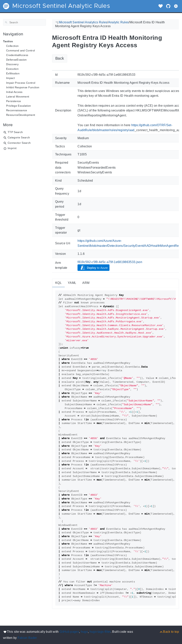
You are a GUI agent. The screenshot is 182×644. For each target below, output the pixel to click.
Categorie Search (19, 137)
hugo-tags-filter (100, 632)
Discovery (12, 64)
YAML (72, 283)
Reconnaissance (17, 110)
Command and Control (20, 50)
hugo (84, 632)
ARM (86, 283)
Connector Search (19, 143)
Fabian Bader (27, 638)
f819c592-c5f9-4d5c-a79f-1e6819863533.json (110, 262)
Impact (10, 78)
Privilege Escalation (19, 106)
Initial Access (14, 92)
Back (60, 58)
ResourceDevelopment (21, 115)
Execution (12, 69)
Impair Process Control (21, 83)
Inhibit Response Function (23, 87)
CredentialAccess (17, 55)
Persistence (14, 101)
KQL (58, 283)
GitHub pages (69, 632)
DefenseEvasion (16, 60)
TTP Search (15, 132)
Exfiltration (13, 73)
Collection (12, 46)
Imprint (12, 148)
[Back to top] (169, 632)
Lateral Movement (18, 97)
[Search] (24, 22)
